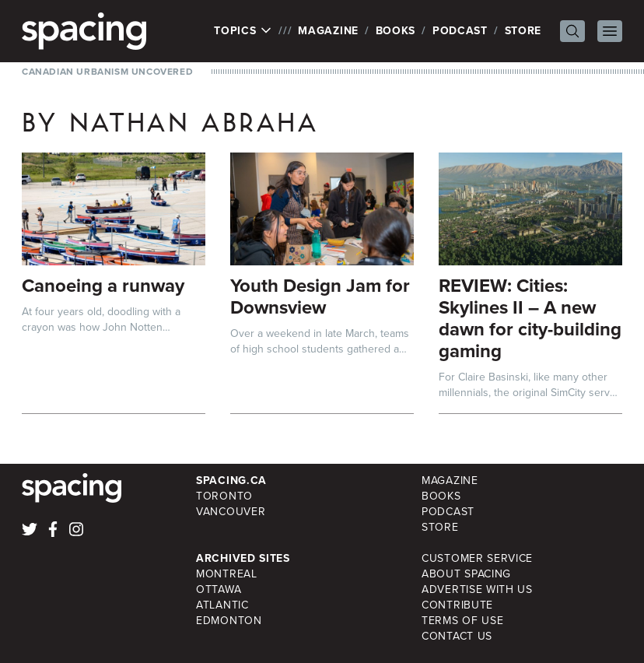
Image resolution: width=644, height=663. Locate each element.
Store (523, 31)
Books (396, 31)
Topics (243, 31)
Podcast (460, 31)
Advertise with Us (477, 589)
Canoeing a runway (103, 286)
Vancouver (231, 512)
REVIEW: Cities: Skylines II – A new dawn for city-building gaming (530, 318)
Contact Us (457, 636)
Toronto (224, 496)
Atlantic (222, 605)
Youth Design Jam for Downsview (320, 296)
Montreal (227, 574)
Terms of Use (462, 621)
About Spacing (466, 574)
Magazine (328, 31)
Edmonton (229, 621)
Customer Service (477, 558)
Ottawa (219, 589)
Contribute (457, 605)
